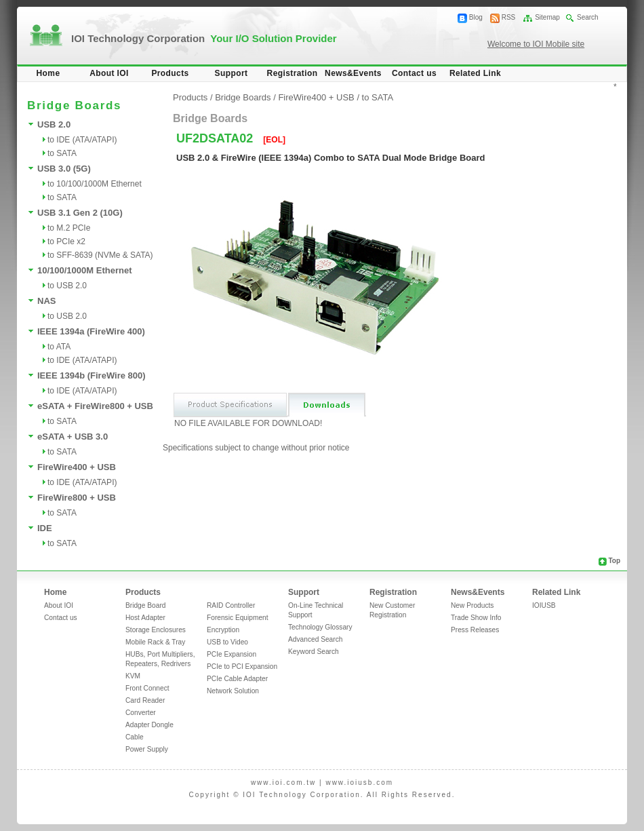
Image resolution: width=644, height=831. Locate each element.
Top (614, 561)
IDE (45, 528)
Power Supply (147, 749)
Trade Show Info (476, 618)
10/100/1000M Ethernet (84, 270)
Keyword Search (314, 652)
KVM (133, 676)
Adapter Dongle (149, 725)
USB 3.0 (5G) (64, 169)
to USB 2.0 (67, 286)
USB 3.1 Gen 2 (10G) (80, 213)
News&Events (353, 73)
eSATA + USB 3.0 (73, 437)
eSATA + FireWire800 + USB (95, 406)
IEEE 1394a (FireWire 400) (91, 331)
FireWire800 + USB (77, 498)
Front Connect (147, 688)
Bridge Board (145, 605)
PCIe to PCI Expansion (242, 666)
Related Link (475, 73)
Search (588, 17)
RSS (509, 17)
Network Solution (233, 691)
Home (48, 73)
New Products (472, 605)
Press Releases (475, 630)
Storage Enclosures (156, 630)
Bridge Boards (243, 97)
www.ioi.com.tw (283, 782)
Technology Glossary (320, 627)
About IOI (109, 73)
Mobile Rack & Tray (155, 642)
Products (170, 73)
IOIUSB (544, 605)
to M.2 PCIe (69, 228)
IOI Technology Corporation (204, 38)
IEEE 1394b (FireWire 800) (92, 375)
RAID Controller (231, 605)
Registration (293, 73)
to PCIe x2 (66, 241)
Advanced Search (315, 639)
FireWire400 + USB (77, 467)
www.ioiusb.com (359, 782)
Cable (135, 737)
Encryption (223, 630)
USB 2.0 (54, 124)
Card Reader (145, 700)
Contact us (414, 73)
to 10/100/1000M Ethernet (95, 184)
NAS (46, 301)
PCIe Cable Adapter (237, 679)
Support (232, 73)
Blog (476, 17)
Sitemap (547, 17)
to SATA (62, 153)
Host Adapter (145, 618)
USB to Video (227, 642)
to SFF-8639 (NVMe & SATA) (100, 255)
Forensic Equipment (238, 618)
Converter (141, 713)
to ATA (59, 347)
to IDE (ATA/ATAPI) (82, 140)
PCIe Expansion (232, 654)
